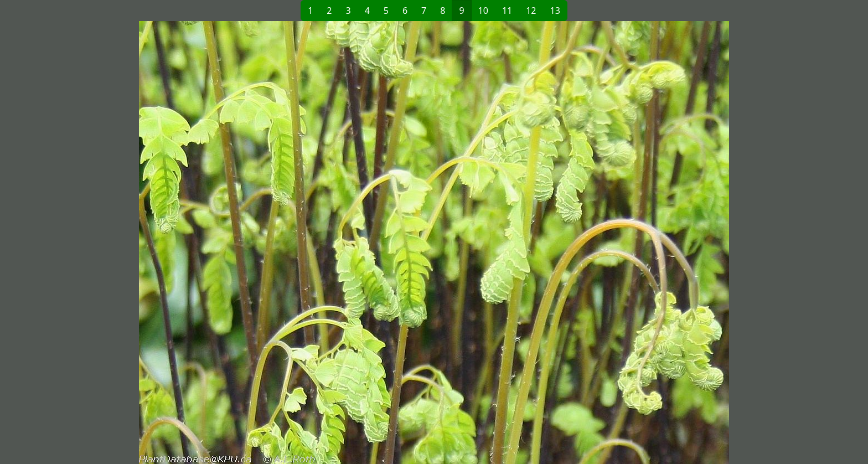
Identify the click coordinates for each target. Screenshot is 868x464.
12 (531, 11)
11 (507, 11)
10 (483, 11)
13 (555, 11)
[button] (255, 243)
